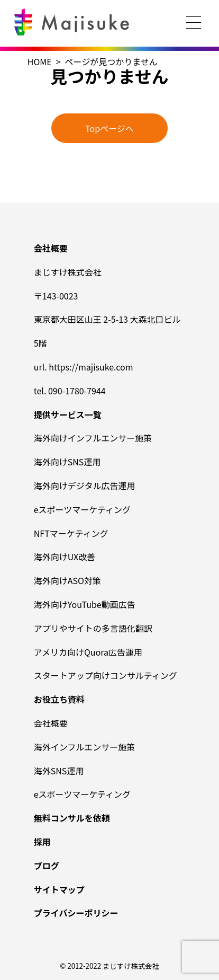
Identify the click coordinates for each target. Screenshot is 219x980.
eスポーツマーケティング (82, 509)
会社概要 (51, 723)
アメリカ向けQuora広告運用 (88, 652)
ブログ (47, 866)
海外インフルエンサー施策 (85, 747)
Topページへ (109, 128)
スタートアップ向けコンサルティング (106, 675)
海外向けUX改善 (65, 557)
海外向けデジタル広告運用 (85, 485)
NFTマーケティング (71, 533)
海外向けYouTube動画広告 (85, 604)
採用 (42, 842)
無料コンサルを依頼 (72, 818)
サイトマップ (59, 889)
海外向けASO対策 (67, 580)
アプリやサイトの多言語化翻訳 (93, 628)
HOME (40, 61)
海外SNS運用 (59, 771)
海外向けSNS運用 (67, 462)
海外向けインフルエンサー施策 (93, 438)
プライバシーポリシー (76, 913)
